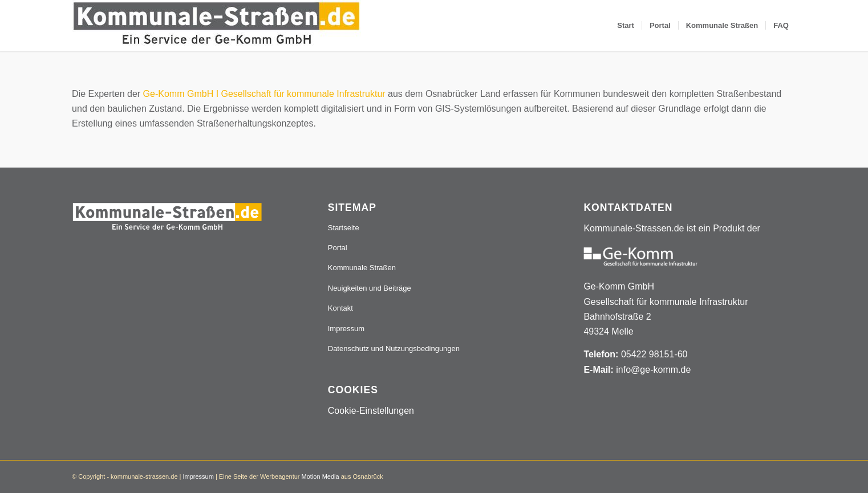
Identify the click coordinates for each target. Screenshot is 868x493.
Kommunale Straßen (362, 268)
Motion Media (321, 476)
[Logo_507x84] (216, 26)
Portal (338, 248)
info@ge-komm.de (653, 370)
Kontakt (340, 308)
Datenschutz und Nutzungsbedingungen (394, 349)
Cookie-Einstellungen (371, 411)
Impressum (346, 329)
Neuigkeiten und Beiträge (370, 288)
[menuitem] (626, 26)
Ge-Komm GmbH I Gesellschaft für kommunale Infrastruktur (264, 94)
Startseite (344, 228)
